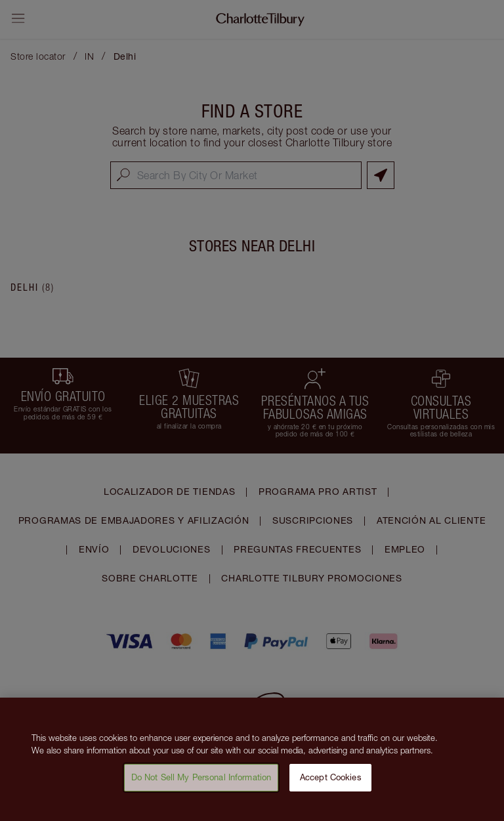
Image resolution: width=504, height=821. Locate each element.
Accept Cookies (331, 782)
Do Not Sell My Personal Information (201, 782)
